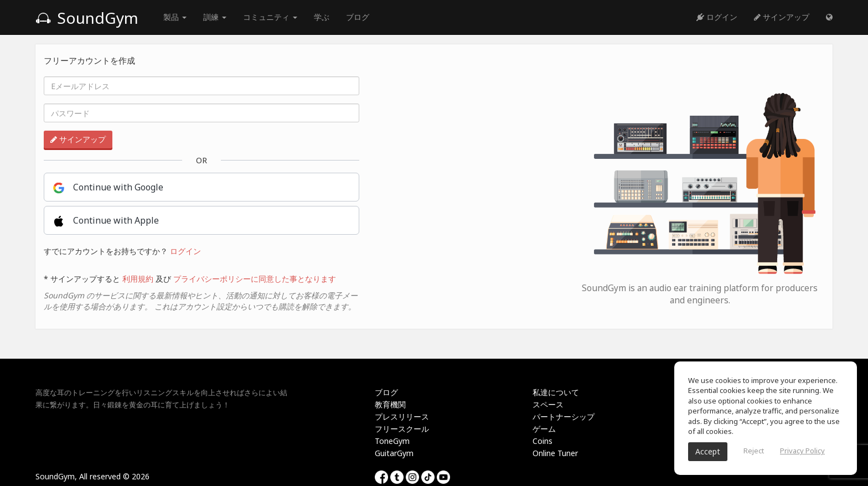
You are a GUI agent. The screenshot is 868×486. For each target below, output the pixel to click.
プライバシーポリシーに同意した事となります (255, 279)
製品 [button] (175, 17)
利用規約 (138, 279)
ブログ (358, 17)
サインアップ (782, 17)
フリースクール (402, 429)
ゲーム (544, 429)
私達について (556, 392)
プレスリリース (402, 417)
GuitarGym (394, 453)
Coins (542, 441)
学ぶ (322, 17)
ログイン (717, 17)
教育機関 (390, 404)
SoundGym (87, 18)
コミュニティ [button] (270, 17)
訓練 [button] (215, 17)
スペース (548, 404)
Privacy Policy (802, 451)
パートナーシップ (564, 417)
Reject (754, 451)
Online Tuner (555, 453)
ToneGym (392, 441)
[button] (829, 17)
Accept (708, 451)
